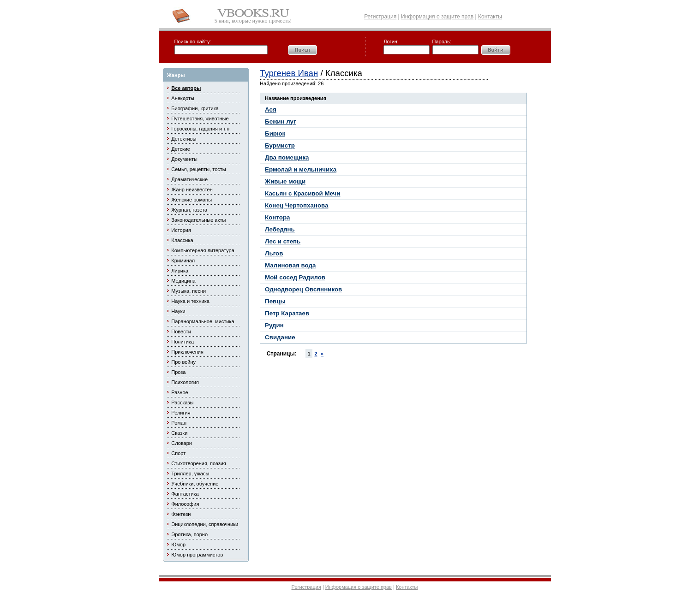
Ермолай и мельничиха (301, 169)
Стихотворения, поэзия (199, 463)
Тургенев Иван (289, 73)
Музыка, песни (188, 291)
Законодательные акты (198, 220)
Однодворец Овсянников (303, 289)
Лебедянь (280, 229)
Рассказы (182, 403)
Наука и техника (190, 301)
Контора (277, 217)
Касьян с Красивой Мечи (302, 193)
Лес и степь (283, 241)
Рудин (274, 325)
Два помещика (287, 157)
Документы (184, 159)
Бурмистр (280, 145)
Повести (181, 332)
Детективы (184, 139)
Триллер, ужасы (190, 474)
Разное (179, 392)
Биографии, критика (195, 108)
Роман (179, 423)
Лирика (180, 271)
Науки (178, 311)
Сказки (179, 433)
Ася (271, 110)
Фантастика (185, 494)
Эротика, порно (189, 534)
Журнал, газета (189, 210)
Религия (181, 413)
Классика (182, 240)
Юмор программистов (197, 555)
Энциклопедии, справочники (205, 524)
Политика (182, 342)
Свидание (280, 337)
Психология (185, 382)
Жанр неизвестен (192, 189)
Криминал (183, 261)
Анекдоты (183, 98)
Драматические (189, 179)
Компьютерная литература (203, 250)
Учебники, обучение (195, 484)
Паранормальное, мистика (203, 321)
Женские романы (191, 200)
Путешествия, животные (200, 118)
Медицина (183, 281)
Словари (182, 443)
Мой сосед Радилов (295, 277)
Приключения (187, 352)
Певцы (275, 301)
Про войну (183, 362)
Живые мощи (285, 181)
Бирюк (275, 133)
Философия (185, 504)
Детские (181, 149)
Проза (178, 372)
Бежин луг (280, 121)
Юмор (178, 545)
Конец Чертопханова (296, 205)
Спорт (178, 453)
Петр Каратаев (287, 313)
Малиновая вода (290, 265)
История (181, 230)
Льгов (274, 253)
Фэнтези (181, 514)
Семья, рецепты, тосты (198, 169)
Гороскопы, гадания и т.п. (201, 129)
